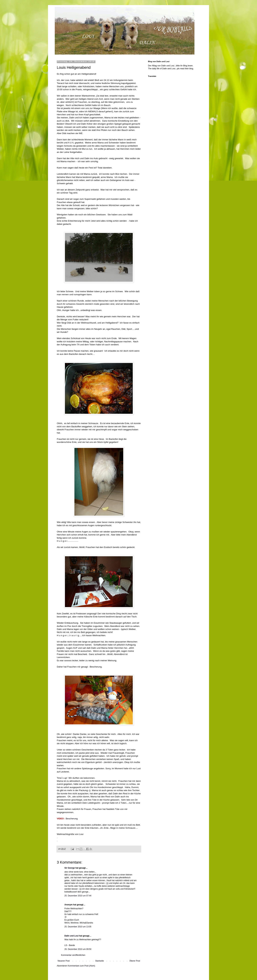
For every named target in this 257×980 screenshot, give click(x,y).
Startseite (100, 961)
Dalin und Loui (71, 936)
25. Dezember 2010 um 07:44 (78, 896)
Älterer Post (135, 961)
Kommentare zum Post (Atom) (81, 966)
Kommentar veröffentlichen (73, 955)
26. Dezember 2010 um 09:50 (78, 949)
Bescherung (72, 819)
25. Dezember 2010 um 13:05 (78, 927)
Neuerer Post (64, 961)
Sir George (70, 868)
